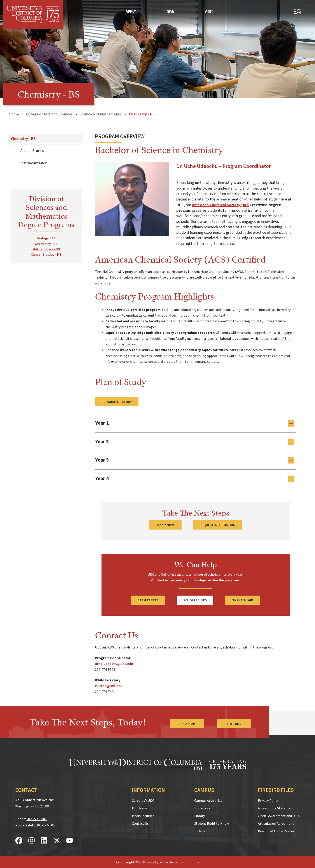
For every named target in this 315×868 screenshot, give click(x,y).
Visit (209, 11)
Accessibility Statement (276, 807)
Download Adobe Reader (276, 830)
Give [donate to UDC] (170, 11)
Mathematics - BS (46, 249)
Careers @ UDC (143, 800)
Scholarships (195, 599)
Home (14, 114)
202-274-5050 (46, 824)
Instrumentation (34, 163)
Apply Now (165, 524)
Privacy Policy (268, 800)
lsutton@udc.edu (109, 685)
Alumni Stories (32, 151)
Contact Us (140, 823)
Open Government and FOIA (279, 815)
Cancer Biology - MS (46, 254)
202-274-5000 (37, 818)
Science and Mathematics (101, 114)
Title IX (200, 830)
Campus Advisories (208, 800)
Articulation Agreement (276, 823)
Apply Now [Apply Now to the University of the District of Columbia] (187, 723)
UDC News (140, 807)
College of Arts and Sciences (49, 114)
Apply (131, 11)
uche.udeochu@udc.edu (114, 663)
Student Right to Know (212, 823)
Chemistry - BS (23, 139)
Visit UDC (234, 723)
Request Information (218, 524)
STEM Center (148, 599)
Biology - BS (46, 238)
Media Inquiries (143, 815)
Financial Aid (242, 599)
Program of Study (117, 402)
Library (199, 815)
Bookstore (202, 807)
